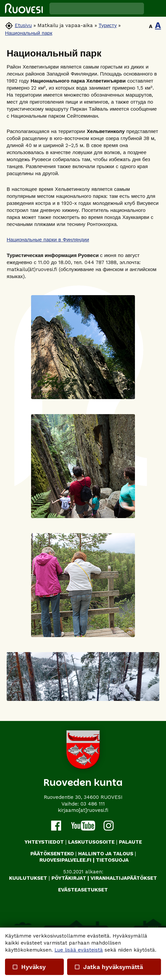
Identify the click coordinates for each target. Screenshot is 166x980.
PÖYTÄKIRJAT (69, 878)
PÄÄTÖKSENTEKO (52, 854)
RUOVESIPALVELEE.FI (65, 860)
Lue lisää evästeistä (79, 950)
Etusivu (23, 25)
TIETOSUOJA (112, 860)
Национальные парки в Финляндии (48, 240)
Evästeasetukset (83, 890)
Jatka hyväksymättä (109, 967)
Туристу (108, 25)
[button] (155, 8)
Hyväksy (29, 967)
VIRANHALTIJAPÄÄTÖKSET (124, 878)
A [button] (151, 26)
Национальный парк (29, 33)
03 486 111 (93, 804)
